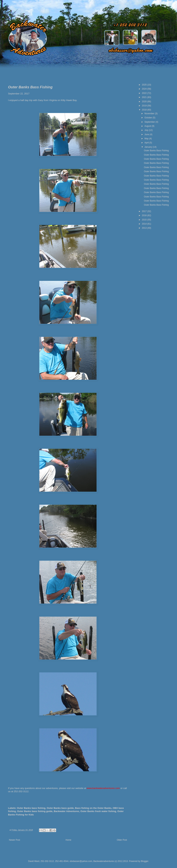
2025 (145, 85)
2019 (145, 106)
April (147, 143)
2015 (145, 220)
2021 (145, 97)
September (150, 122)
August (148, 126)
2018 (145, 110)
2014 (145, 224)
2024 (145, 89)
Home (68, 840)
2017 (145, 211)
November (150, 114)
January (149, 147)
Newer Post (14, 840)
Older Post (122, 840)
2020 (145, 102)
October (149, 118)
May (147, 139)
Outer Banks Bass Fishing (156, 151)
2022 (145, 93)
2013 (145, 228)
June (147, 134)
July (147, 130)
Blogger (145, 861)
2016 (145, 215)
